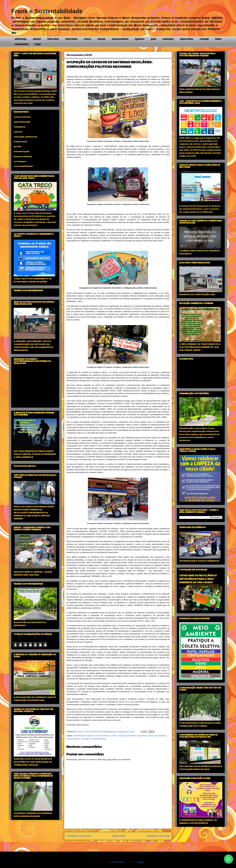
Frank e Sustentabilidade (47, 11)
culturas (88, 39)
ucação (38, 44)
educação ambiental (120, 39)
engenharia (140, 39)
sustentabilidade (21, 44)
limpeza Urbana (187, 39)
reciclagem (204, 39)
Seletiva (218, 39)
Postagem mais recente (79, 836)
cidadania (37, 39)
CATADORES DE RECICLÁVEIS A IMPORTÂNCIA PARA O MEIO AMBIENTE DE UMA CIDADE (198, 579)
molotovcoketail (117, 862)
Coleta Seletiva (71, 39)
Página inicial (119, 836)
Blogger (141, 862)
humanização (168, 39)
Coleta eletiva (53, 39)
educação (101, 39)
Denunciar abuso (25, 466)
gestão (154, 39)
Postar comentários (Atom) (122, 844)
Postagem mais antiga (158, 836)
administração (20, 39)
